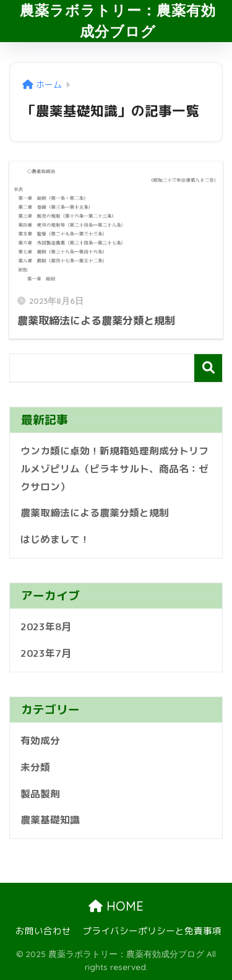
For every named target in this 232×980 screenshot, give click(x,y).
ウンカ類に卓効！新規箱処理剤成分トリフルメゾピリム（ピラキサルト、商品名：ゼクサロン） (114, 468)
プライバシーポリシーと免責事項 (152, 931)
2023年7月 (46, 653)
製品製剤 (40, 794)
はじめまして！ (55, 539)
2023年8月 (46, 627)
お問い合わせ (43, 931)
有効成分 (40, 740)
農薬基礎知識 (50, 820)
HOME (116, 906)
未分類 (35, 767)
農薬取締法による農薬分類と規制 (95, 513)
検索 (208, 368)
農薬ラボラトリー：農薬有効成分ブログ (118, 21)
